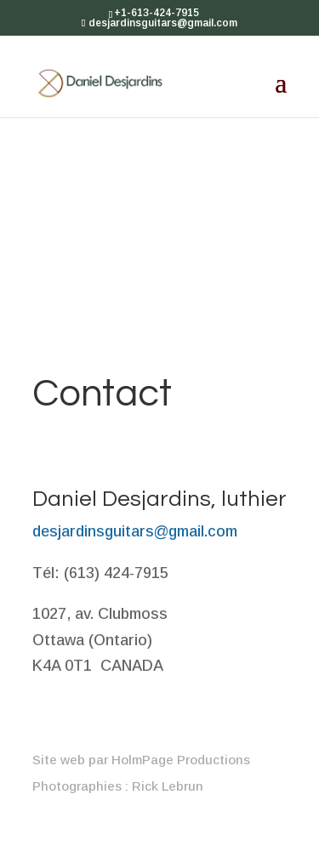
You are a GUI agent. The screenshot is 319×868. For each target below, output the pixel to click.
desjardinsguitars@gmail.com (135, 531)
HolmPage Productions (181, 760)
